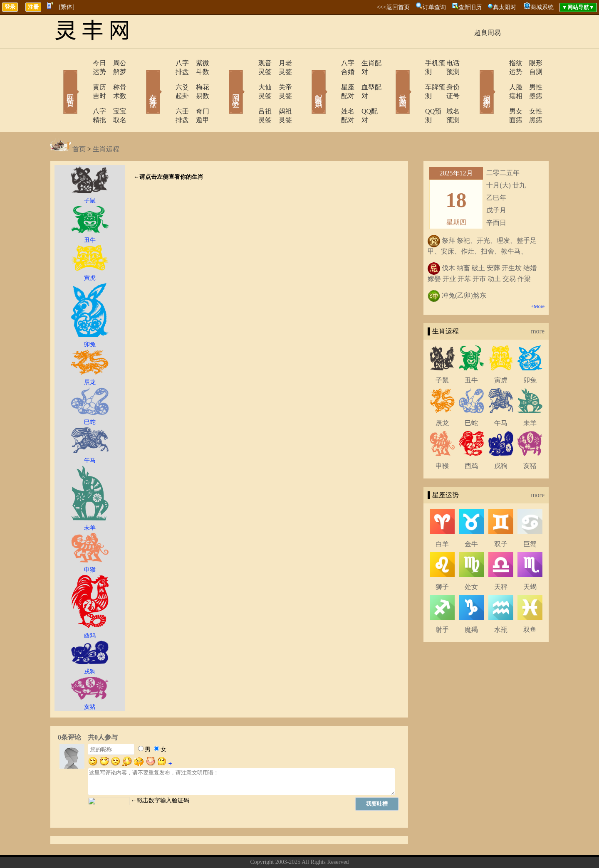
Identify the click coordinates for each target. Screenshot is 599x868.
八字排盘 (165, 63)
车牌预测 (415, 78)
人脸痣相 (498, 78)
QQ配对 (362, 94)
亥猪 (530, 440)
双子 (501, 518)
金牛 (471, 518)
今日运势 (82, 63)
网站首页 (58, 80)
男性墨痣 (530, 78)
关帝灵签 (281, 78)
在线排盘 (141, 80)
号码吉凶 (391, 80)
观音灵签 (248, 63)
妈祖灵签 (281, 94)
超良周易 (488, 33)
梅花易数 (198, 78)
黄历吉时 (82, 78)
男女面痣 (498, 94)
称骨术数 (114, 78)
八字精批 (82, 94)
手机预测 (415, 63)
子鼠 (442, 354)
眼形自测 (530, 63)
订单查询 (434, 7)
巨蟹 (530, 518)
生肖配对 (364, 63)
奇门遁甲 (198, 94)
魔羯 (471, 603)
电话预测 (447, 63)
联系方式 (285, 849)
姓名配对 (332, 94)
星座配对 (332, 78)
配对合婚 (308, 80)
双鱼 (530, 603)
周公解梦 (114, 63)
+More (538, 280)
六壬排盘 (165, 94)
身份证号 (447, 78)
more (538, 305)
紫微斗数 (198, 63)
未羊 (530, 397)
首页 (79, 123)
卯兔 (530, 354)
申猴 (442, 440)
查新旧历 (470, 7)
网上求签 (225, 80)
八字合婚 (332, 63)
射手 (442, 603)
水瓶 (501, 603)
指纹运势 (498, 63)
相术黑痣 (474, 80)
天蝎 (530, 561)
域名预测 (447, 94)
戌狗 (501, 440)
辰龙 (442, 397)
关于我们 (256, 849)
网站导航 (343, 849)
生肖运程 (106, 123)
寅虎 (501, 354)
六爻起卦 (165, 78)
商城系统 (542, 7)
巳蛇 (471, 397)
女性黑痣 (530, 94)
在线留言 (314, 849)
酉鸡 (471, 440)
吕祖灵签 (248, 94)
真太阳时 (505, 7)
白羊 (442, 518)
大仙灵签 (248, 78)
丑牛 (471, 354)
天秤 (501, 561)
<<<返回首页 (393, 7)
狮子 (442, 561)
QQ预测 (413, 94)
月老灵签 (281, 63)
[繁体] (67, 7)
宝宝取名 (114, 94)
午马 (501, 397)
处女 (471, 561)
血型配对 (364, 78)
